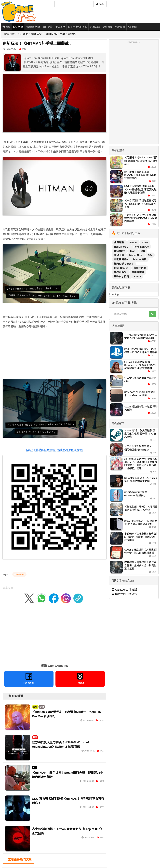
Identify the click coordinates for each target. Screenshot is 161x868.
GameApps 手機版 (124, 590)
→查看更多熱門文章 (18, 860)
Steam (133, 242)
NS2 (35, 737)
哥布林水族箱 (122, 277)
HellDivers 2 (121, 247)
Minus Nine (136, 255)
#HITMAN (19, 574)
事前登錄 (48, 27)
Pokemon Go (141, 247)
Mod (133, 251)
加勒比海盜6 (121, 259)
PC (35, 767)
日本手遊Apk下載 (78, 27)
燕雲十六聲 (140, 268)
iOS (143, 251)
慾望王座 (119, 255)
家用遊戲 (95, 27)
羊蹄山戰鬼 (121, 272)
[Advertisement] (54, 355)
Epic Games (121, 268)
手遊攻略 (60, 27)
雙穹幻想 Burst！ (124, 264)
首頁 (6, 27)
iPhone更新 (140, 259)
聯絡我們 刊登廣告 (124, 594)
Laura (138, 277)
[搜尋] (74, 4)
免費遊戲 (119, 242)
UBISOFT (120, 251)
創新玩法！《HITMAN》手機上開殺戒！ (55, 34)
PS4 (150, 255)
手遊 (42, 707)
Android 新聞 (33, 27)
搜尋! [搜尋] (100, 4)
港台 (35, 707)
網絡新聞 (107, 27)
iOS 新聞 (18, 27)
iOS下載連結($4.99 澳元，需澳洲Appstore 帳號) (54, 450)
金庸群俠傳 (138, 272)
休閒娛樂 (120, 27)
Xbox (145, 242)
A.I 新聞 (132, 27)
